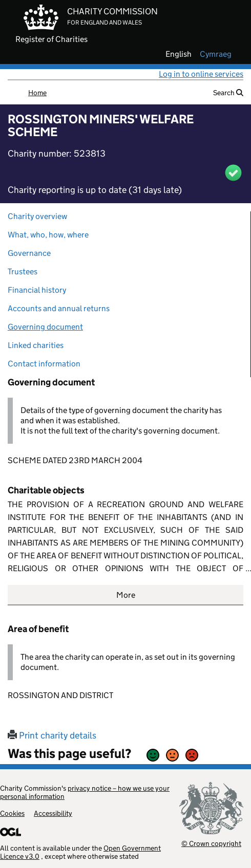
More (126, 595)
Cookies (12, 813)
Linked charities (36, 345)
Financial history (37, 290)
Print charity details (52, 735)
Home (37, 93)
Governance (29, 253)
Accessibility (53, 813)
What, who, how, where (48, 235)
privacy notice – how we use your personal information (85, 792)
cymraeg (216, 54)
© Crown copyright (211, 843)
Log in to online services (201, 74)
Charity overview (37, 216)
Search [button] (228, 93)
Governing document (45, 327)
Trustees (23, 272)
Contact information (44, 364)
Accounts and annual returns (59, 308)
